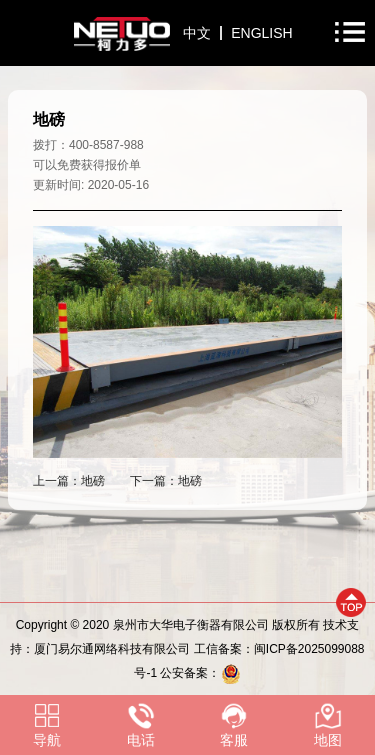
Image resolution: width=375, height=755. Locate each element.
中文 (197, 33)
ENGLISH (261, 33)
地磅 (93, 481)
